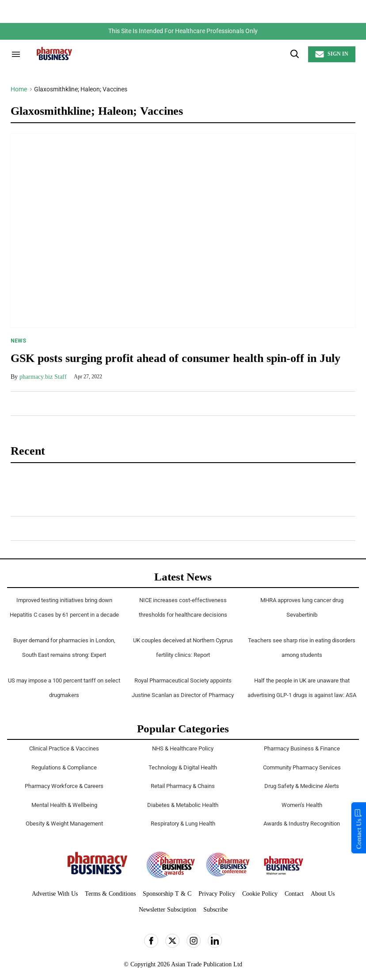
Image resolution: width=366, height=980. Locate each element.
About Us (323, 894)
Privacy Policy (217, 894)
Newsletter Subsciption (168, 910)
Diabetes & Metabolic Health (183, 805)
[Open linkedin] (215, 941)
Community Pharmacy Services (302, 767)
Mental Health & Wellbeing (64, 805)
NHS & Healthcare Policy (183, 748)
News (18, 341)
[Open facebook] (151, 941)
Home (19, 89)
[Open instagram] (194, 941)
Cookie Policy (260, 894)
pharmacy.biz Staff (43, 377)
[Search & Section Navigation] (16, 54)
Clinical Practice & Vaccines (64, 748)
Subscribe (215, 910)
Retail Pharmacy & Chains (183, 786)
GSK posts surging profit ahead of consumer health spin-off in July (175, 358)
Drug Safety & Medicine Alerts (302, 786)
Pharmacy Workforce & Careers (64, 786)
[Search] (294, 54)
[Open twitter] (172, 941)
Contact (294, 894)
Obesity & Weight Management (64, 824)
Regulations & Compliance (64, 767)
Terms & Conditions (110, 894)
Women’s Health (302, 805)
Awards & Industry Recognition (302, 824)
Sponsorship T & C (167, 894)
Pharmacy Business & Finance (302, 748)
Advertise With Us (55, 894)
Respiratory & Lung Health (183, 824)
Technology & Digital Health (183, 767)
